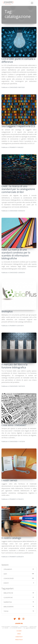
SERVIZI (19, 634)
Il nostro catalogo (11, 538)
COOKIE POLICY (19, 637)
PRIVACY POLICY (19, 640)
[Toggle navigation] (32, 3)
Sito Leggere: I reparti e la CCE (18, 126)
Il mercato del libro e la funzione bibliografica (14, 366)
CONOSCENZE (13, 87)
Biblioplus (7, 311)
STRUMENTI (13, 147)
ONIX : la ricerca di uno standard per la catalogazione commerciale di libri (18, 189)
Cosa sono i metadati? (14, 425)
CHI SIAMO (19, 631)
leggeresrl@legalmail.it (31, 628)
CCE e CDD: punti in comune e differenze (18, 60)
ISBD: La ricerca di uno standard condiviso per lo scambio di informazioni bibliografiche (16, 254)
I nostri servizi (9, 480)
